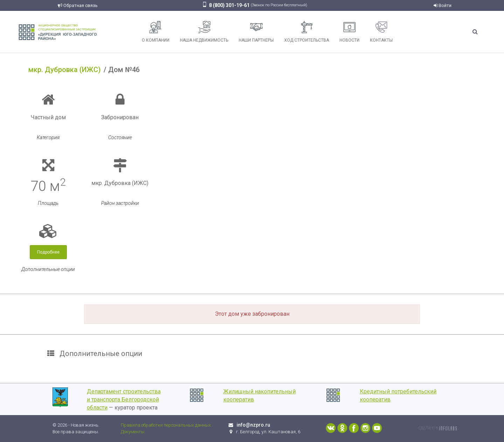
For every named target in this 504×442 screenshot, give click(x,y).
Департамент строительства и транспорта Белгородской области (124, 400)
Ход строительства (307, 32)
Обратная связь (78, 5)
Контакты (381, 32)
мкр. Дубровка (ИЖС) (65, 70)
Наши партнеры (256, 32)
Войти (443, 5)
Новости (349, 32)
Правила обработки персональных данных (166, 425)
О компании (156, 32)
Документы (133, 432)
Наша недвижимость (204, 32)
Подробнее (48, 252)
